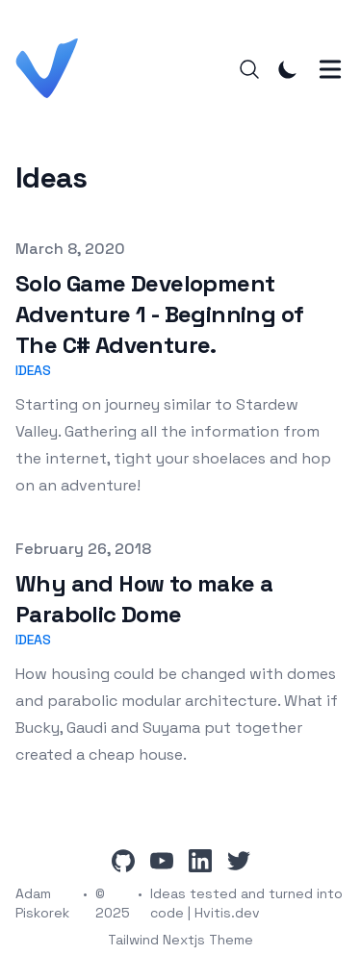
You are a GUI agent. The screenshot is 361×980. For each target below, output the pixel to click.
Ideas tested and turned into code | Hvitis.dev (246, 903)
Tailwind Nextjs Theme (180, 940)
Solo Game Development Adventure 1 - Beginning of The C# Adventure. (159, 314)
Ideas (33, 370)
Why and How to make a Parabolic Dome (144, 599)
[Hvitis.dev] (52, 69)
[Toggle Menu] (330, 69)
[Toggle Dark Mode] (288, 69)
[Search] (249, 69)
